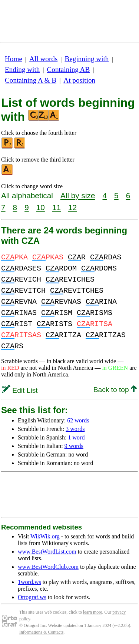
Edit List (20, 390)
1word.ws (29, 582)
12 (72, 207)
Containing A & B (31, 80)
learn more (93, 612)
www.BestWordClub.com (48, 567)
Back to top (115, 390)
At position (79, 80)
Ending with (22, 69)
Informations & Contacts (41, 632)
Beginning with (87, 59)
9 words (74, 446)
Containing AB (69, 69)
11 (57, 207)
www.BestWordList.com (47, 552)
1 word (77, 437)
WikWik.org (45, 536)
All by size (78, 195)
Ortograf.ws (32, 597)
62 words (78, 420)
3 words (75, 429)
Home (14, 59)
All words (43, 59)
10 (41, 207)
